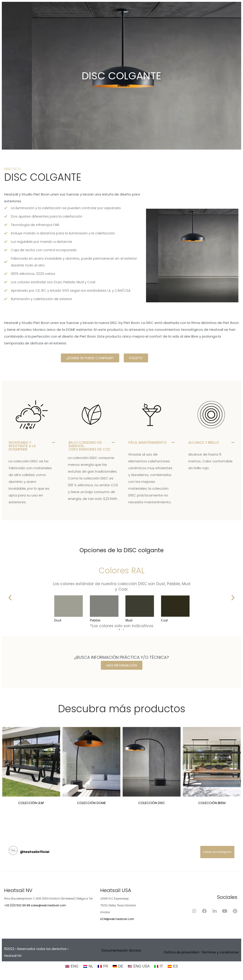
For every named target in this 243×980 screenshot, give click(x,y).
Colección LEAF (31, 803)
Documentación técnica (121, 950)
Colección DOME (91, 803)
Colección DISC (152, 803)
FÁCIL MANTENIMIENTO (147, 442)
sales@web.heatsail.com (48, 905)
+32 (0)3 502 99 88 (17, 905)
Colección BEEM (212, 803)
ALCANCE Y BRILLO (204, 442)
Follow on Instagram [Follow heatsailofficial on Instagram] (217, 852)
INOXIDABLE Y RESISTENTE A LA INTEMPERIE (22, 446)
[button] (32, 446)
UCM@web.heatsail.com (117, 919)
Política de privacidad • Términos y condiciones (201, 952)
